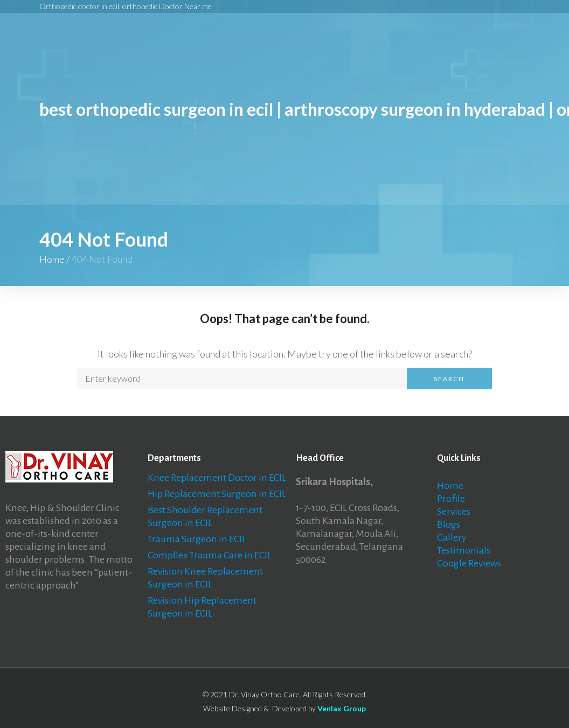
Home (52, 259)
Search (449, 379)
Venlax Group (342, 708)
